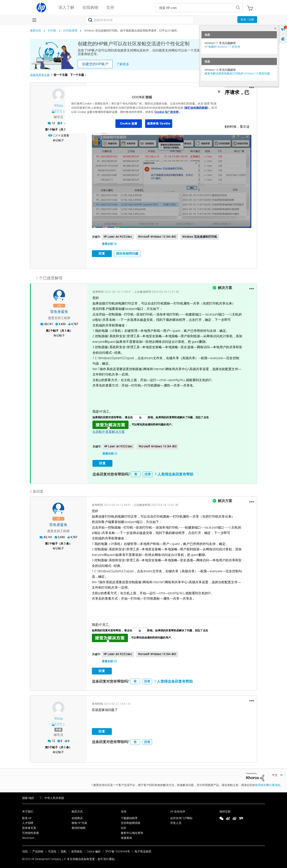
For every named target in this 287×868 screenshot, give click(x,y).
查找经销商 (79, 827)
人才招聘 (28, 822)
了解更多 (123, 64)
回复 (102, 254)
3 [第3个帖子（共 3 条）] (49, 746)
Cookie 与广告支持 (166, 112)
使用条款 (261, 784)
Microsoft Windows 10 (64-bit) (157, 237)
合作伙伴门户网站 (181, 817)
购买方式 (77, 811)
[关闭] (219, 92)
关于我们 (28, 811)
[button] (252, 88)
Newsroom (28, 837)
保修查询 (126, 837)
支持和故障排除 (131, 822)
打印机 (52, 31)
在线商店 (77, 817)
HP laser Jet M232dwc (118, 237)
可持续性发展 (30, 832)
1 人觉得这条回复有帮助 (174, 473)
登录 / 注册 (247, 20)
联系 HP (27, 817)
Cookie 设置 (129, 124)
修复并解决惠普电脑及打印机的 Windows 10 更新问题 (237, 73)
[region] (145, 110)
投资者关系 (29, 827)
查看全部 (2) (110, 453)
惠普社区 (35, 31)
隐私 (64, 850)
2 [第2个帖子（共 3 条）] (49, 330)
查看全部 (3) (109, 244)
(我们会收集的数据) (196, 108)
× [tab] (275, 28)
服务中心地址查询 (132, 832)
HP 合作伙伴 (178, 811)
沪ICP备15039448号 (118, 850)
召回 (25, 850)
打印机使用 (70, 31)
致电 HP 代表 (79, 822)
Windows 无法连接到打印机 (200, 237)
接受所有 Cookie (159, 124)
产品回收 (38, 850)
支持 (124, 811)
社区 (124, 827)
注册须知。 (276, 784)
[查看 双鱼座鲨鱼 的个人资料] (59, 311)
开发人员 (176, 822)
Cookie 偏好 (94, 850)
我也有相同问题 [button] (127, 254)
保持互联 (225, 811)
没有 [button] (148, 473)
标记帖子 (58, 140)
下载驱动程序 (129, 817)
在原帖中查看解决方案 (109, 431)
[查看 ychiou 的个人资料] (58, 106)
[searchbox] (194, 8)
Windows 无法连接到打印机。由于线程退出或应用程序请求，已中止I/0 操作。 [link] (132, 31)
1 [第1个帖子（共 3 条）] (49, 130)
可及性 (52, 850)
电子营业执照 (143, 850)
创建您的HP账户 (95, 64)
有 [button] (136, 473)
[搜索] (140, 20)
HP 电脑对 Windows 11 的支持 (222, 47)
